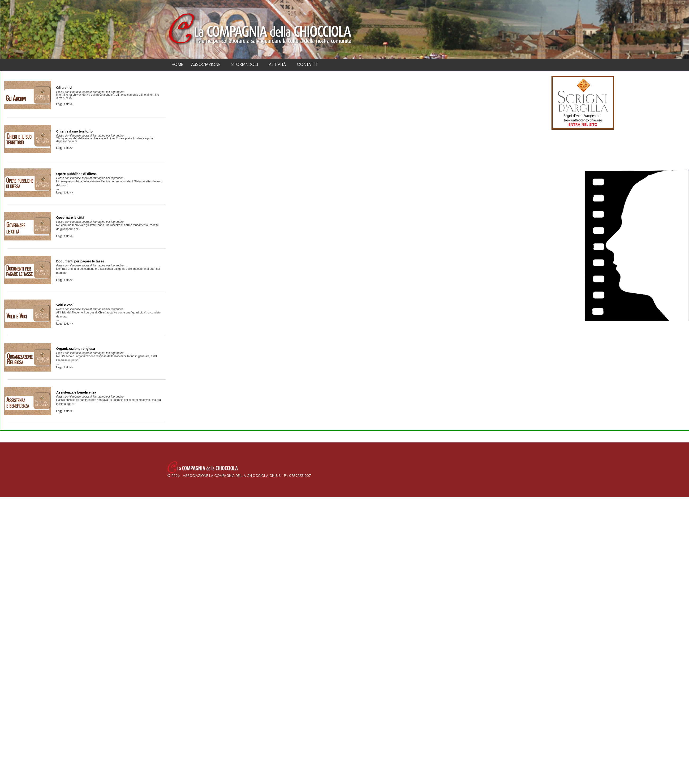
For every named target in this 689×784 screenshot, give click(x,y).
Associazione (206, 65)
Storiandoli (245, 65)
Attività (277, 65)
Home (177, 65)
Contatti (307, 65)
